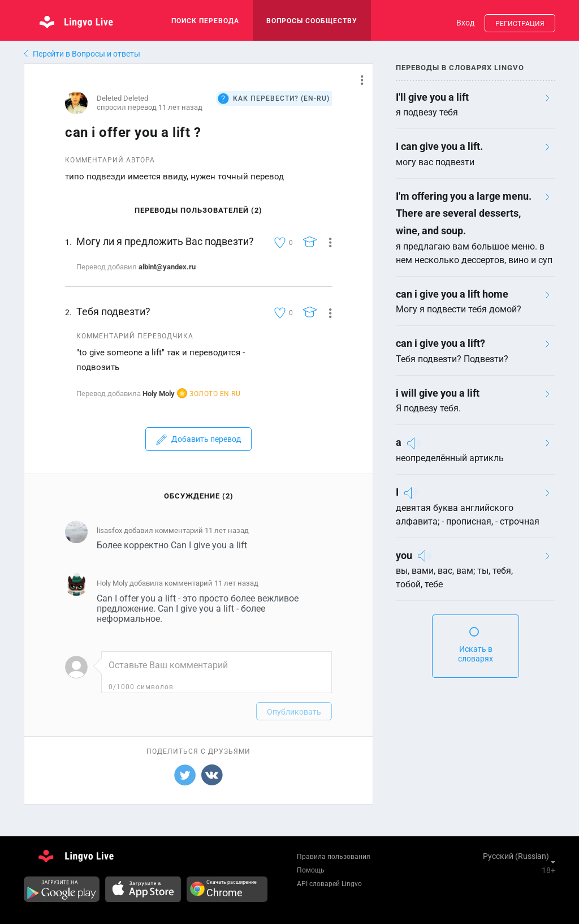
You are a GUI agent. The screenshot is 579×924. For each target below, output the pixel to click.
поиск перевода (205, 21)
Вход (465, 23)
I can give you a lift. (439, 146)
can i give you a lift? (440, 343)
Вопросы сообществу (312, 21)
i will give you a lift (438, 393)
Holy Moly (159, 394)
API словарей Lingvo (329, 884)
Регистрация (520, 24)
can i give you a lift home (452, 294)
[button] (358, 80)
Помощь (311, 870)
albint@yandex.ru (167, 267)
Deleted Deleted (122, 98)
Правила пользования (334, 857)
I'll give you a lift (432, 97)
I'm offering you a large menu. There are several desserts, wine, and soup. (464, 213)
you (404, 555)
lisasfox (109, 530)
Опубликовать (294, 712)
